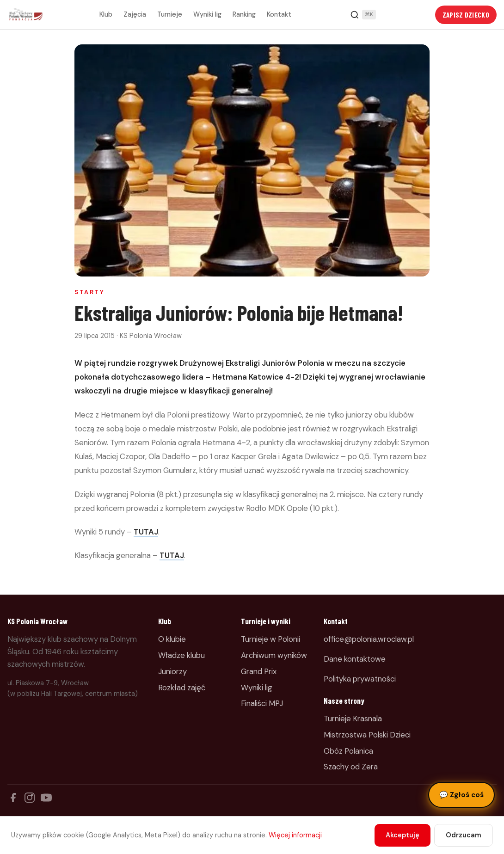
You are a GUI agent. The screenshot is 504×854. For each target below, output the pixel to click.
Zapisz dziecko (466, 15)
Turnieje (170, 14)
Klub (106, 14)
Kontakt (279, 14)
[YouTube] (46, 798)
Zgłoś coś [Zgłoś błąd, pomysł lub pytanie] (461, 795)
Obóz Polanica (348, 751)
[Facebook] (13, 798)
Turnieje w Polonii (270, 639)
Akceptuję (403, 835)
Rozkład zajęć (182, 688)
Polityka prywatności (360, 679)
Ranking (244, 14)
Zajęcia (135, 14)
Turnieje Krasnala (353, 719)
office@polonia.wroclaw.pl (369, 639)
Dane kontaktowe (355, 659)
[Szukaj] (363, 15)
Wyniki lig (207, 14)
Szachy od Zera (351, 767)
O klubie (172, 639)
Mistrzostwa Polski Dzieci (367, 735)
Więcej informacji (295, 835)
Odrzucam (464, 835)
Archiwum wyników (274, 655)
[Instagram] (30, 798)
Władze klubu (181, 655)
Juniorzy (172, 671)
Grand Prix (259, 671)
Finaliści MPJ (262, 703)
